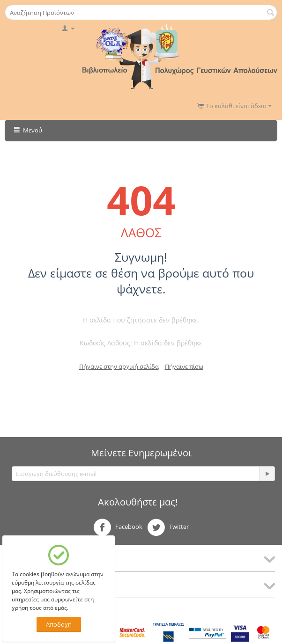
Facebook (118, 527)
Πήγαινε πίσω (184, 366)
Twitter (168, 527)
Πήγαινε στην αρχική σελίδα (119, 366)
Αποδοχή (59, 624)
